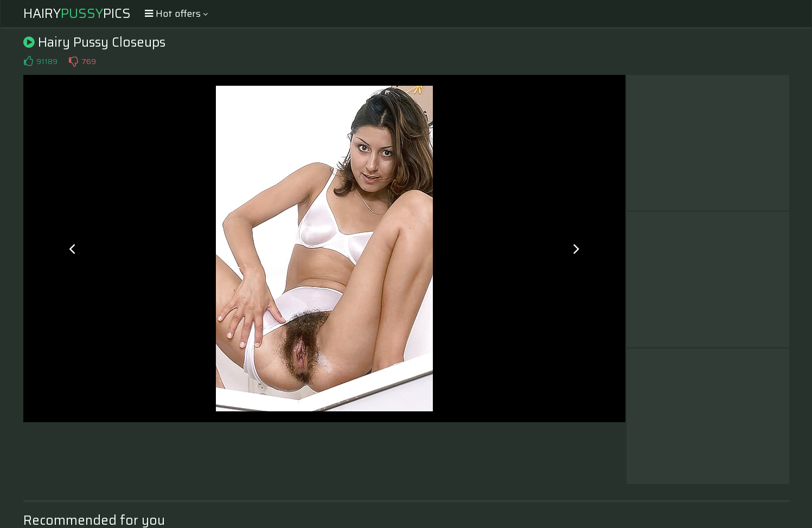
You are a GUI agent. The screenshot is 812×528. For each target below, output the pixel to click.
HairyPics (77, 14)
